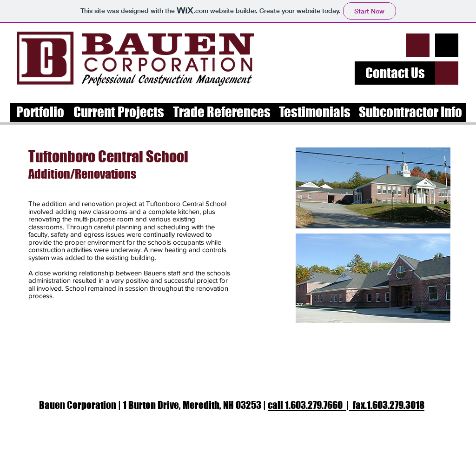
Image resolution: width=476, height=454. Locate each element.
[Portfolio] (40, 112)
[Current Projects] (119, 112)
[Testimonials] (314, 112)
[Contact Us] (395, 73)
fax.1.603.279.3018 (389, 405)
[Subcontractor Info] (410, 112)
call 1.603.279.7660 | (310, 405)
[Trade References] (222, 112)
